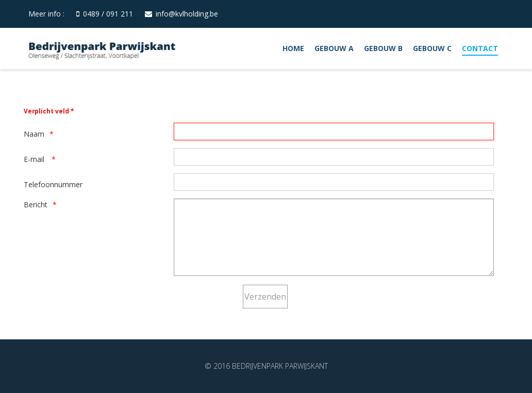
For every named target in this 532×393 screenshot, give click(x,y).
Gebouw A (334, 48)
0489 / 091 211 (108, 14)
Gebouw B (383, 48)
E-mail (35, 159)
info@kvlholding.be (187, 14)
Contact (480, 48)
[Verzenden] (265, 297)
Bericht (36, 204)
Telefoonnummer (53, 184)
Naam (34, 134)
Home (293, 48)
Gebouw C (432, 48)
